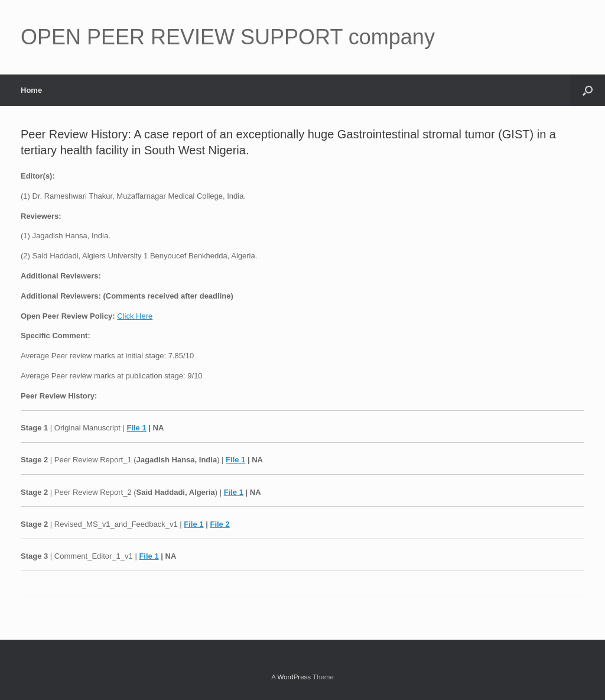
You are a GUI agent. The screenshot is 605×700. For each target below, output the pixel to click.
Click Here (135, 316)
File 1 (136, 428)
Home (31, 90)
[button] (588, 90)
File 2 (219, 524)
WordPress (294, 677)
